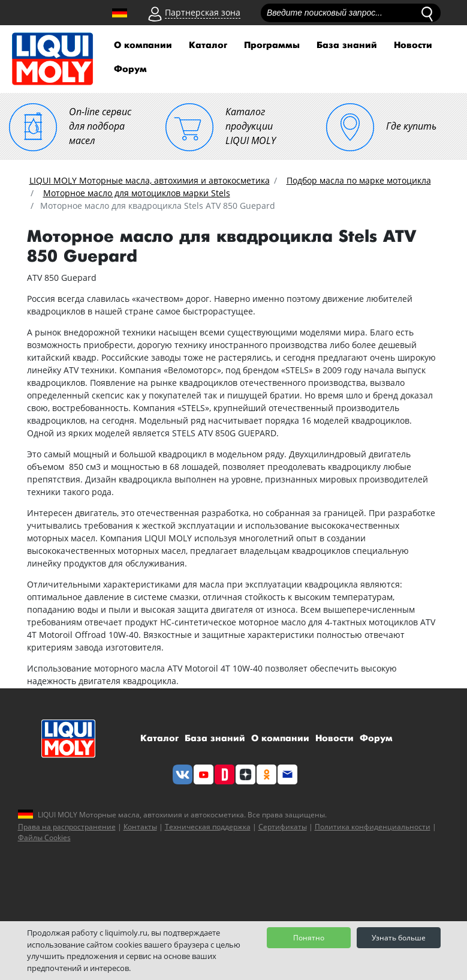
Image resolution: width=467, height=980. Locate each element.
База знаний (347, 45)
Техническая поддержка (208, 827)
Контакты (140, 827)
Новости (413, 45)
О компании (143, 45)
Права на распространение (67, 827)
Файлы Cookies (44, 837)
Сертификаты (283, 827)
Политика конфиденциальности (373, 827)
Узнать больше (399, 938)
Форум (130, 69)
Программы (272, 45)
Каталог (208, 45)
